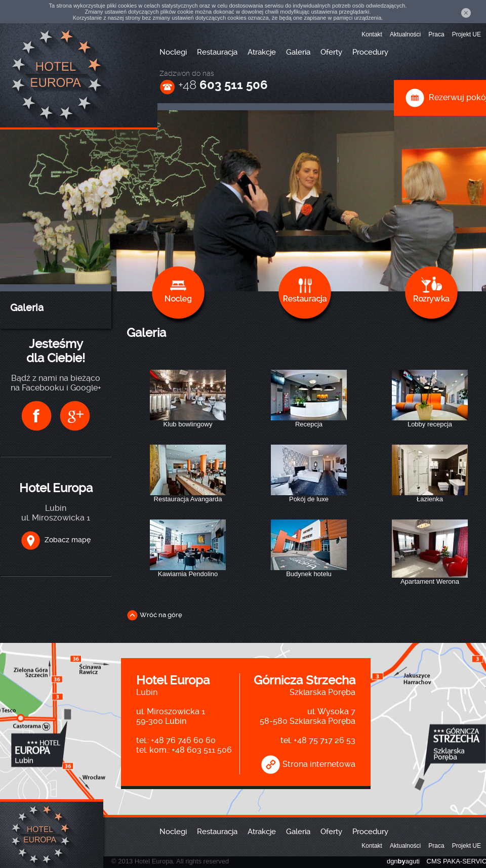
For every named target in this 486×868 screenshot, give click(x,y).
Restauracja (217, 52)
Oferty (331, 52)
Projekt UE (467, 34)
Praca (436, 34)
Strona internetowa (308, 764)
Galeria (298, 52)
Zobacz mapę (56, 540)
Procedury (370, 52)
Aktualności (405, 34)
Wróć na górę (154, 615)
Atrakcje (262, 52)
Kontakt (372, 34)
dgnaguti (403, 861)
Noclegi (173, 52)
